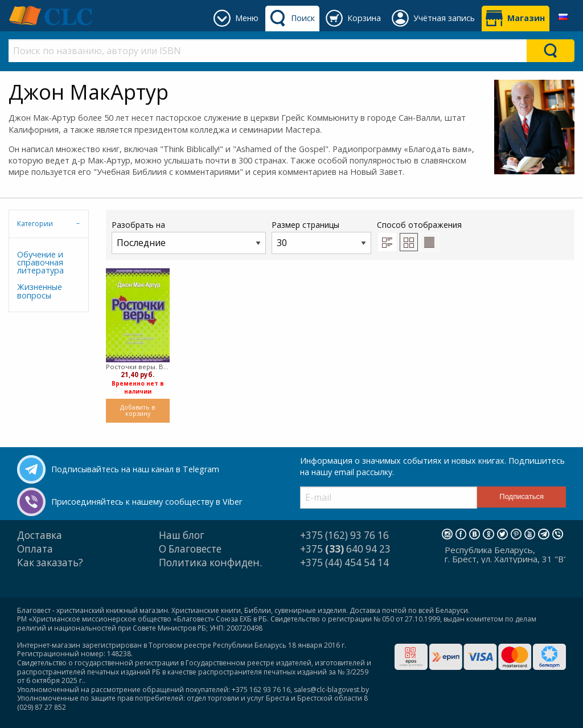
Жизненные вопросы (40, 291)
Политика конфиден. (210, 563)
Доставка (40, 535)
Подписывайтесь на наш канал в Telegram (135, 469)
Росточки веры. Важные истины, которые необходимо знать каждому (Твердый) (138, 367)
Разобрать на (189, 237)
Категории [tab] (35, 224)
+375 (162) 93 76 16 (344, 535)
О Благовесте (190, 549)
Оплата (35, 549)
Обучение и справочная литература (40, 263)
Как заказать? (50, 563)
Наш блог (182, 535)
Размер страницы (321, 237)
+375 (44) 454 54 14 (344, 563)
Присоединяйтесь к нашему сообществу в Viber (147, 502)
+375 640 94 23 (345, 549)
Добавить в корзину (137, 410)
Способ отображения (419, 235)
